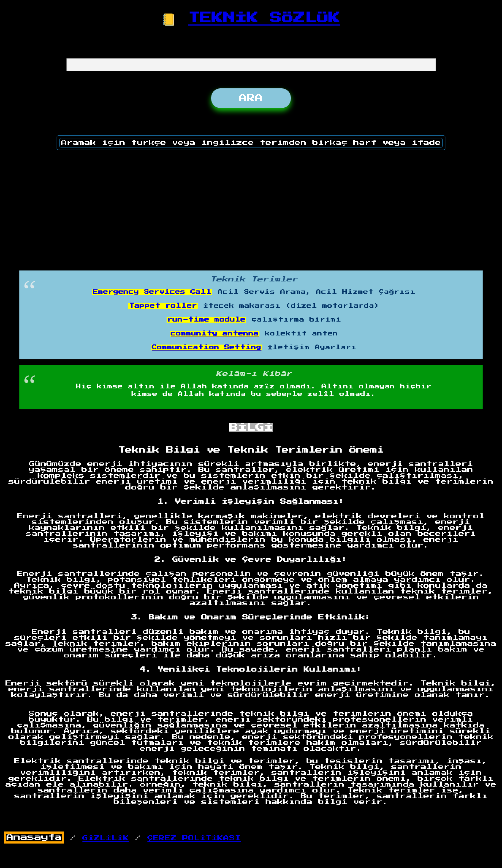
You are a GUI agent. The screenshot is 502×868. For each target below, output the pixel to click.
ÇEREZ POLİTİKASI (194, 838)
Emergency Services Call (152, 292)
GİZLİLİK (106, 838)
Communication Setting (206, 347)
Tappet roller (163, 306)
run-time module (206, 320)
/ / (123, 838)
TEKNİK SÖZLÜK (264, 18)
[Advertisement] (251, 208)
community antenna (215, 334)
